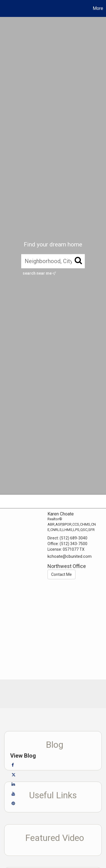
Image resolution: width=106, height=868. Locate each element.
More (98, 8)
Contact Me (61, 574)
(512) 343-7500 (73, 544)
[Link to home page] (5, 8)
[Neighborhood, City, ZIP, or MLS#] (53, 261)
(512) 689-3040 (73, 538)
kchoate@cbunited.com (70, 556)
